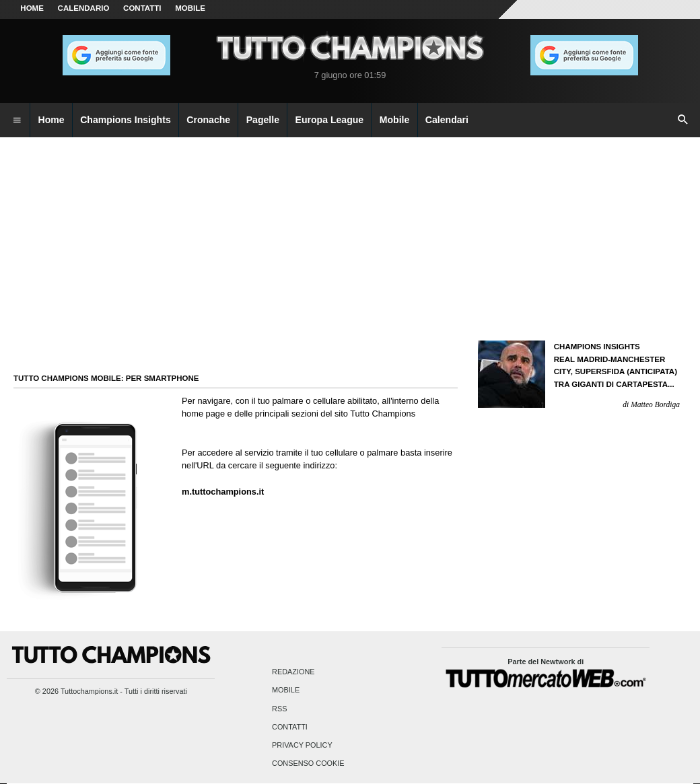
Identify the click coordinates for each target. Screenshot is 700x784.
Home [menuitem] (51, 120)
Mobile (286, 690)
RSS (279, 709)
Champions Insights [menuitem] (126, 120)
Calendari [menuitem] (447, 120)
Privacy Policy (302, 745)
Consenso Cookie (308, 764)
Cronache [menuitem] (208, 120)
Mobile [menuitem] (395, 120)
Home (32, 8)
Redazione (293, 672)
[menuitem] (17, 120)
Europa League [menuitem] (330, 120)
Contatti (290, 727)
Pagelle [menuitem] (263, 120)
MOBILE (190, 8)
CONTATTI (142, 8)
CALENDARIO (84, 8)
